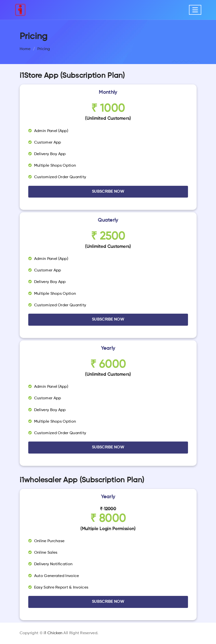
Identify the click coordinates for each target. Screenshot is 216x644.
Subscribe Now (108, 602)
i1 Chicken (53, 633)
